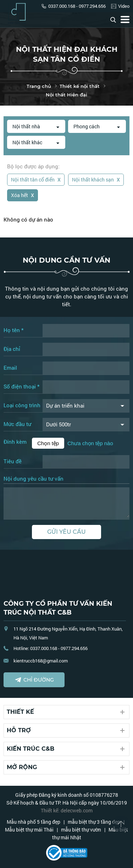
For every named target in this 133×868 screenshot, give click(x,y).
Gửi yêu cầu (66, 532)
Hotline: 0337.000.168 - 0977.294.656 (51, 648)
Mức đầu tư (17, 424)
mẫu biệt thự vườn (81, 830)
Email (10, 368)
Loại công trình (22, 405)
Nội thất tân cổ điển (36, 179)
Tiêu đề (13, 461)
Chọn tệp (48, 443)
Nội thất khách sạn (96, 179)
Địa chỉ (12, 349)
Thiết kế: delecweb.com (67, 810)
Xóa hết (23, 195)
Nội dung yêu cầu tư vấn (34, 479)
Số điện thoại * (21, 386)
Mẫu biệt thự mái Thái (29, 830)
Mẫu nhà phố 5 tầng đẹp (34, 822)
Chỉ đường (34, 680)
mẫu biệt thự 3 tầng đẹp (94, 822)
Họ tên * (13, 330)
